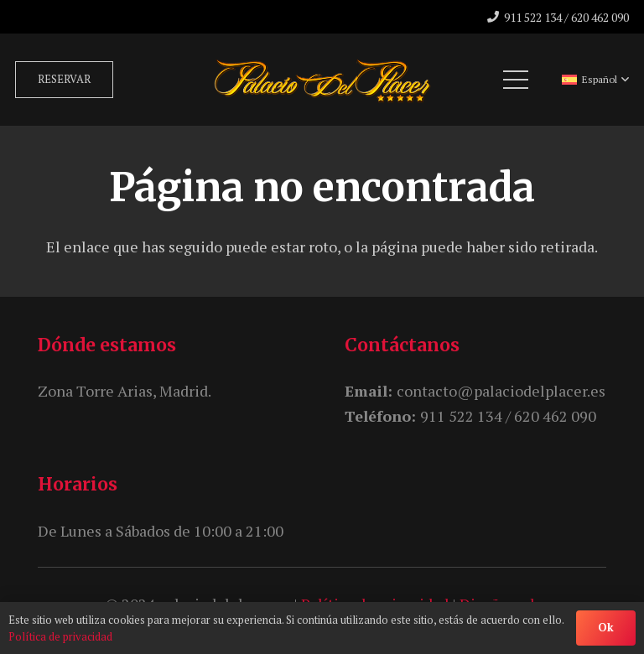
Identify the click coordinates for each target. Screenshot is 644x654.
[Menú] (516, 80)
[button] (595, 80)
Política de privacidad (60, 636)
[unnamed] (322, 80)
